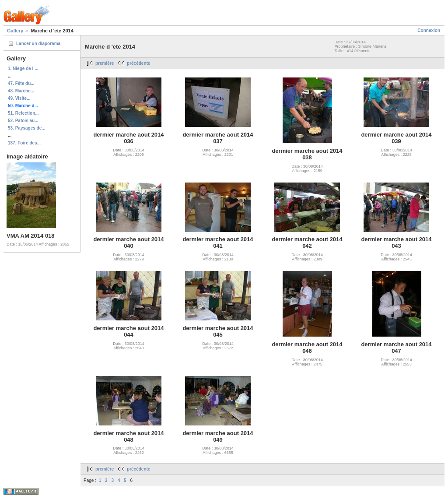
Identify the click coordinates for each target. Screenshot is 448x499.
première (105, 63)
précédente (138, 63)
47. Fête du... (21, 83)
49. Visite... (19, 98)
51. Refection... (23, 113)
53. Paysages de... (27, 128)
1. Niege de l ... (23, 69)
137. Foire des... (24, 143)
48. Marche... (21, 91)
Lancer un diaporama (38, 44)
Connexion (429, 30)
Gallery (15, 31)
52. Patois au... (23, 121)
